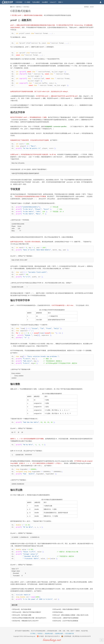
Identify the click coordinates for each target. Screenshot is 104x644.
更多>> (61, 2)
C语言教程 (19, 2)
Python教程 (36, 2)
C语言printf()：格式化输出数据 (21, 609)
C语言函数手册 (69, 634)
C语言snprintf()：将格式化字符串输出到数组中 (26, 612)
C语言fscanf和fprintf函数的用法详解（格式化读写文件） (29, 618)
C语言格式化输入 (58, 612)
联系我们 (40, 634)
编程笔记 (19, 7)
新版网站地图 (49, 634)
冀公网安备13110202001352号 (82, 636)
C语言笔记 (26, 7)
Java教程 (45, 2)
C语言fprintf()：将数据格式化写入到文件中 (25, 621)
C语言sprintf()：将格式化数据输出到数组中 (66, 609)
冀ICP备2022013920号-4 (52, 636)
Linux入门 (53, 2)
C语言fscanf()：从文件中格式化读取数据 (65, 621)
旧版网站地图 (59, 634)
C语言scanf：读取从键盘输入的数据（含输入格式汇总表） (71, 615)
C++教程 (27, 2)
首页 (13, 7)
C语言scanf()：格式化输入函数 (21, 615)
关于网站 (33, 634)
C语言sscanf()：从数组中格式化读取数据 (65, 618)
